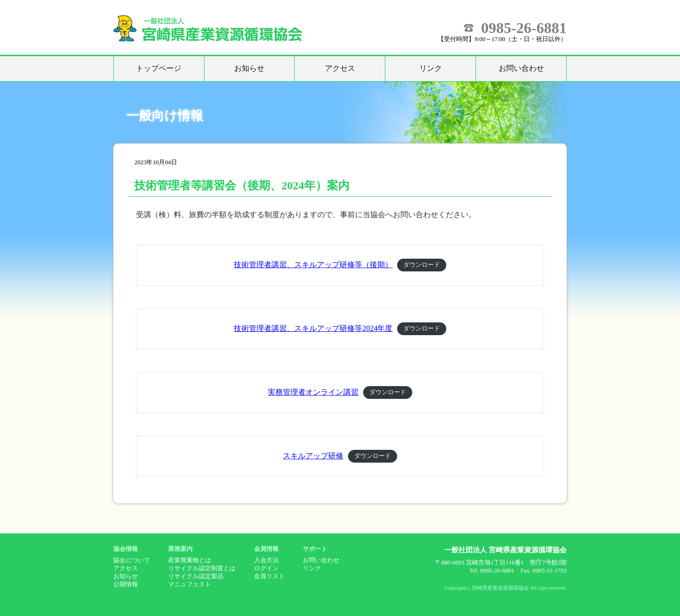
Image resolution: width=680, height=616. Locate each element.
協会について (132, 560)
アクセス (340, 68)
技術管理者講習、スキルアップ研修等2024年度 (313, 328)
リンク (431, 68)
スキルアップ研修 (313, 456)
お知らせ (249, 68)
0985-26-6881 (524, 28)
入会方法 (266, 560)
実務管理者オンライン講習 (313, 392)
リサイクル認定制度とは (202, 568)
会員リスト (269, 576)
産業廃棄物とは (190, 560)
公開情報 (126, 584)
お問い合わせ (521, 68)
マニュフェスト (190, 584)
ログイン (266, 568)
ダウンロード (422, 265)
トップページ (159, 68)
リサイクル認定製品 (196, 576)
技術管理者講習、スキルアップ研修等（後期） (313, 265)
